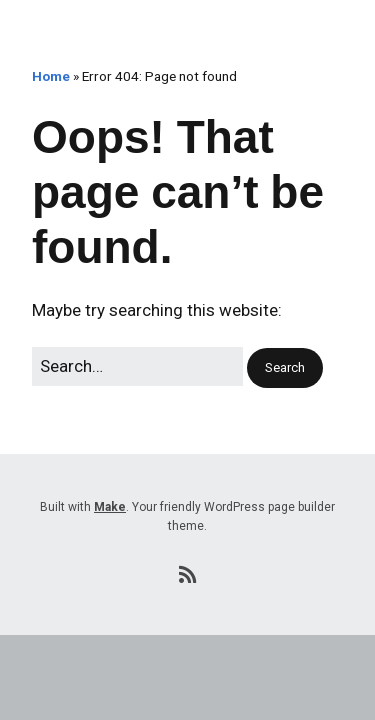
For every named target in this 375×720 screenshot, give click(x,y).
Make (110, 507)
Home (51, 76)
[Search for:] (137, 366)
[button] (285, 368)
